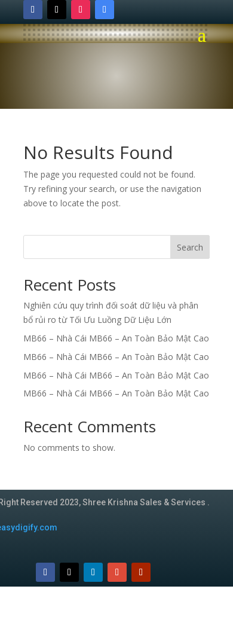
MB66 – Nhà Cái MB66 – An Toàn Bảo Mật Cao (116, 338)
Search (190, 247)
